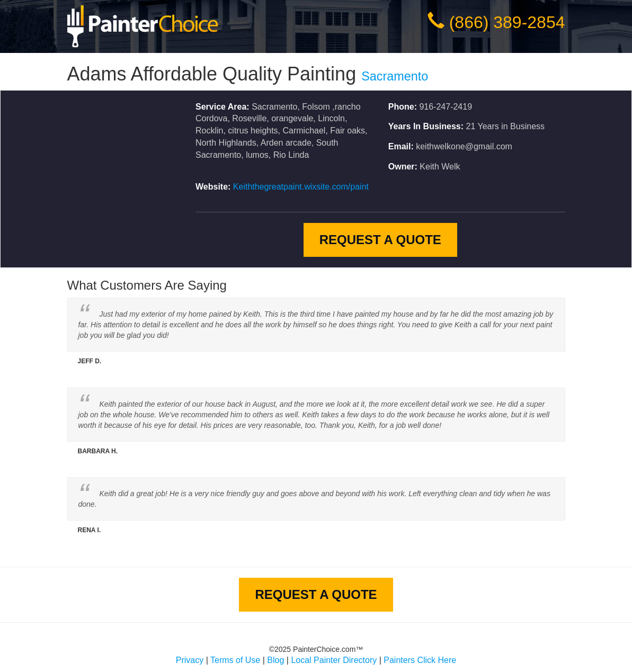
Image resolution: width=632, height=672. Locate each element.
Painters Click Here (420, 660)
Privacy (190, 660)
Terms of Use (235, 660)
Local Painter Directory (334, 660)
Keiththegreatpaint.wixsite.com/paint (301, 187)
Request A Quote (380, 240)
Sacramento (395, 76)
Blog (275, 660)
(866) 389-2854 (507, 22)
